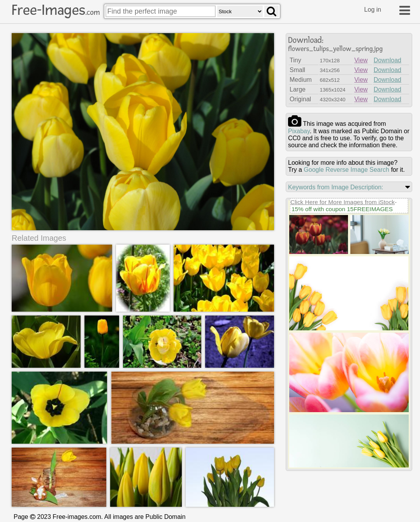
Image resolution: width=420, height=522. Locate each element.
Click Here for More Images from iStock (343, 202)
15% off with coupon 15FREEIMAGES (342, 209)
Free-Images (56, 10)
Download (387, 60)
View (361, 60)
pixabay (299, 131)
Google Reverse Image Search (346, 170)
